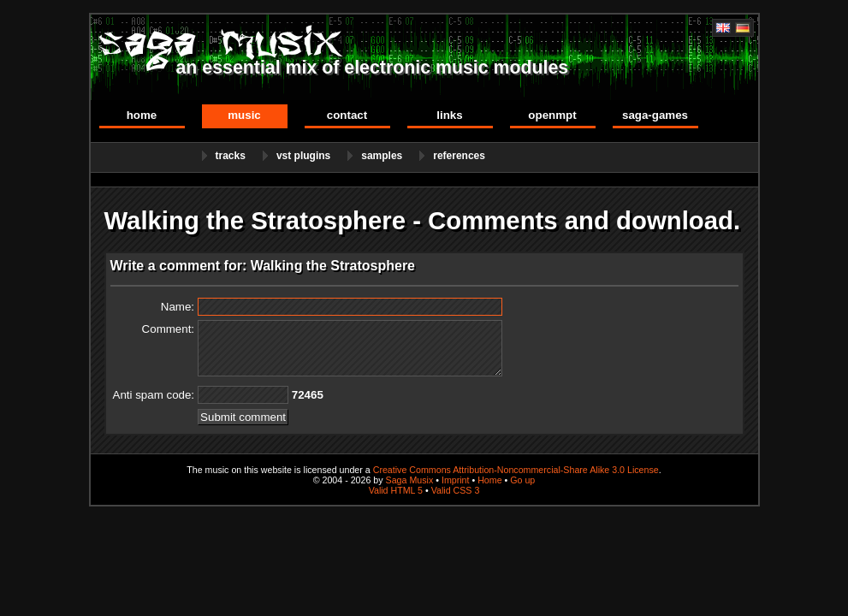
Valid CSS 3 (456, 490)
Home (142, 115)
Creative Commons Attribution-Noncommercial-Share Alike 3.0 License (516, 470)
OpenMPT (552, 115)
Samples (382, 156)
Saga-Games (655, 115)
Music (244, 115)
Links (449, 115)
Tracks (231, 156)
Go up (522, 480)
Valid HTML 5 (396, 490)
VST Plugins (303, 156)
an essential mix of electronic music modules (373, 68)
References (459, 156)
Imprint (456, 480)
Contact (347, 115)
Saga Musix (410, 480)
